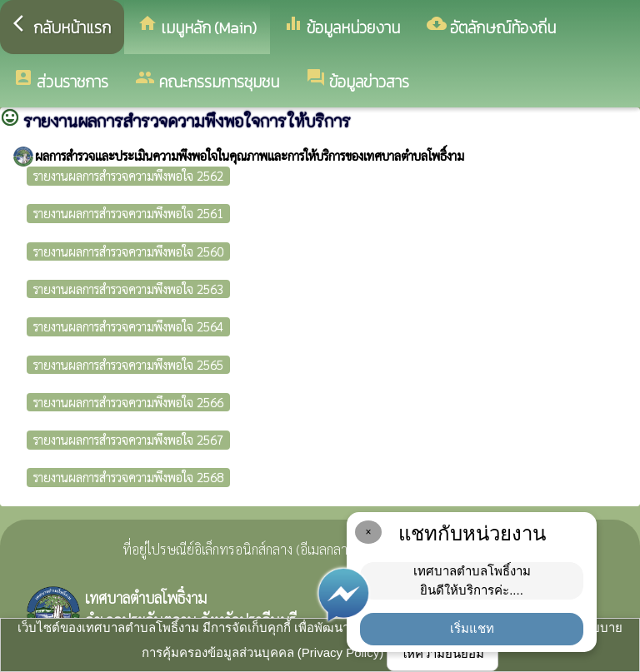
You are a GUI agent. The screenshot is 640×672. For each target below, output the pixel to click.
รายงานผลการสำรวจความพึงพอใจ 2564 (128, 326)
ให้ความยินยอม (442, 653)
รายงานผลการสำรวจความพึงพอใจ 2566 (128, 402)
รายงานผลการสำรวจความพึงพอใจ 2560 (128, 251)
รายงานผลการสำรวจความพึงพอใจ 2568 (128, 477)
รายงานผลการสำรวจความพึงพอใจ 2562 (128, 175)
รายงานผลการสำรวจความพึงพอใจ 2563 (128, 289)
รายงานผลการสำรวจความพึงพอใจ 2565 (128, 364)
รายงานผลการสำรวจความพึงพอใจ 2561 (128, 213)
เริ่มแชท (472, 628)
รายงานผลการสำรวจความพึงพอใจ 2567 (128, 439)
